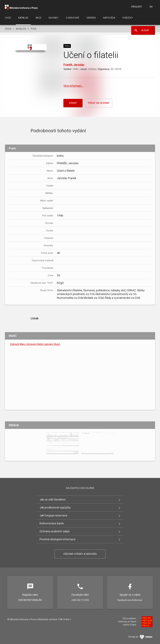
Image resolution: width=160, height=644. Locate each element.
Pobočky (128, 18)
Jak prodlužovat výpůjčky (55, 507)
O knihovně (72, 18)
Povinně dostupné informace (57, 539)
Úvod (8, 18)
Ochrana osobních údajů (55, 531)
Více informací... (73, 86)
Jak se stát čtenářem (53, 500)
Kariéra (91, 18)
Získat (73, 103)
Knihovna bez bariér (52, 523)
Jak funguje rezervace (53, 515)
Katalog (23, 18)
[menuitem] (8, 19)
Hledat (145, 30)
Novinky (54, 18)
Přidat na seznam (99, 103)
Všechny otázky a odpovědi (80, 554)
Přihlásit (137, 7)
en (151, 7)
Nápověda (109, 18)
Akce (39, 18)
